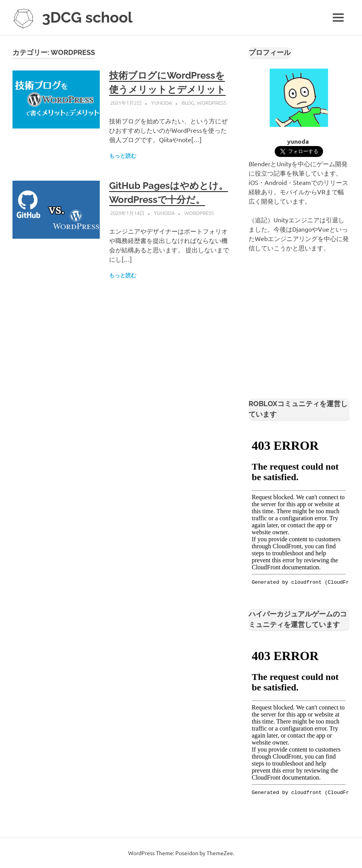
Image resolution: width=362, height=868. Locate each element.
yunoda (162, 103)
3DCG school (87, 17)
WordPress (212, 103)
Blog (188, 103)
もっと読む (123, 156)
